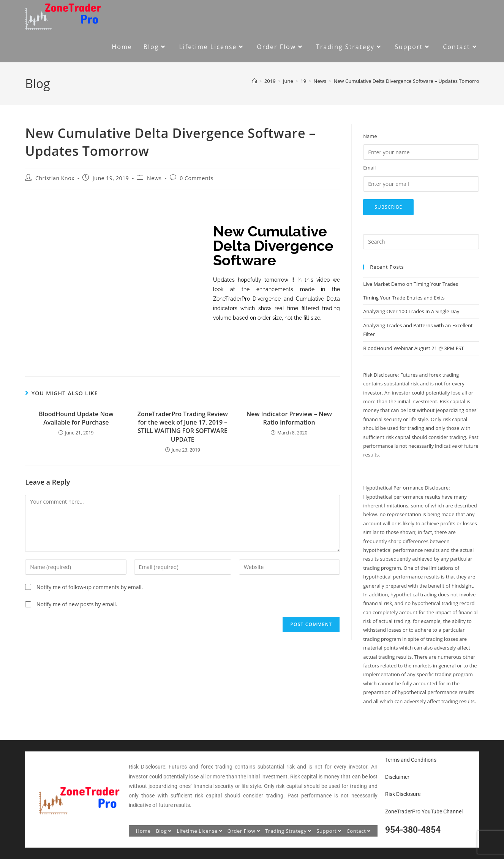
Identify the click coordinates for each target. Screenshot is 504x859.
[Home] (255, 81)
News (154, 178)
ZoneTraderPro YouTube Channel (424, 811)
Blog (164, 831)
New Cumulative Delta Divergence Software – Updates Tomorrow (408, 81)
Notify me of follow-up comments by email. (90, 587)
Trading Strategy (288, 831)
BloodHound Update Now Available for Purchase (76, 418)
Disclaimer (397, 777)
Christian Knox (55, 178)
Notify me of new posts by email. (77, 604)
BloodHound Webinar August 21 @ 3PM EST (413, 348)
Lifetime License (200, 831)
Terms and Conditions (411, 760)
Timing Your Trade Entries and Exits (404, 298)
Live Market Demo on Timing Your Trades (411, 284)
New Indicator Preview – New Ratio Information (289, 418)
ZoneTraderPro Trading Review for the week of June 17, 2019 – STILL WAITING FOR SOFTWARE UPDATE (183, 427)
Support (329, 831)
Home (143, 831)
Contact (359, 831)
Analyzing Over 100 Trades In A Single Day (411, 311)
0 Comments (197, 178)
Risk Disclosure (403, 794)
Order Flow (244, 831)
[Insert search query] (421, 242)
